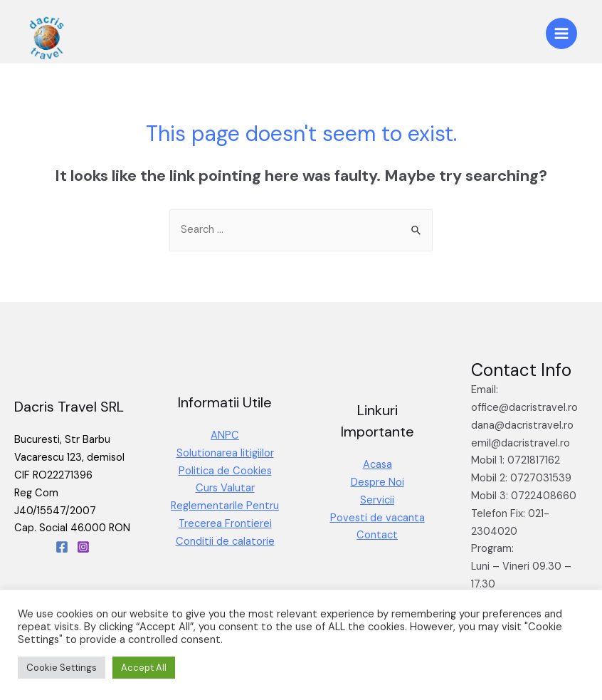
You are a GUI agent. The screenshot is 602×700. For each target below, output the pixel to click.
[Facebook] (62, 547)
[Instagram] (83, 547)
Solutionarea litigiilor (225, 453)
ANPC (225, 435)
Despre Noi (377, 482)
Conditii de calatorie (225, 542)
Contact (377, 535)
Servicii (377, 500)
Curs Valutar (225, 488)
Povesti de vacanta (377, 518)
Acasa (377, 465)
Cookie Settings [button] (62, 668)
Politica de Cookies (225, 471)
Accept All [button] (144, 668)
